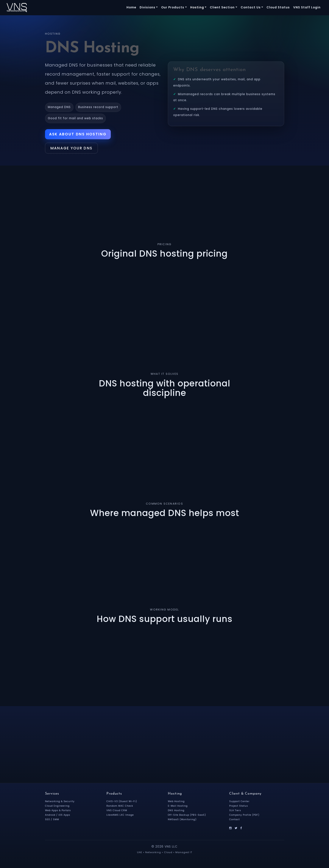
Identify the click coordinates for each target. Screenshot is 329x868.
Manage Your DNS (74, 149)
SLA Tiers (235, 812)
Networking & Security (60, 803)
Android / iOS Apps (58, 816)
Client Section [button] (222, 7)
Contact (235, 821)
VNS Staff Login (307, 7)
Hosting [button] (197, 7)
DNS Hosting (176, 812)
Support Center (240, 803)
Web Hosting (177, 803)
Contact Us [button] (251, 7)
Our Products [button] (173, 7)
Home (131, 7)
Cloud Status (278, 7)
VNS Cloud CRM (117, 812)
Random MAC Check (121, 807)
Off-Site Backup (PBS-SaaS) (187, 816)
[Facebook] (242, 829)
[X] (236, 829)
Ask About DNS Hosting (79, 134)
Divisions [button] (147, 7)
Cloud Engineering (58, 807)
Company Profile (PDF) (245, 816)
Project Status (239, 807)
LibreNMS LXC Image (121, 816)
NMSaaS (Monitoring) (183, 821)
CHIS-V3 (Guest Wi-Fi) (122, 803)
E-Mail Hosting (178, 807)
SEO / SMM (52, 821)
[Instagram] (231, 829)
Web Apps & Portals (59, 812)
